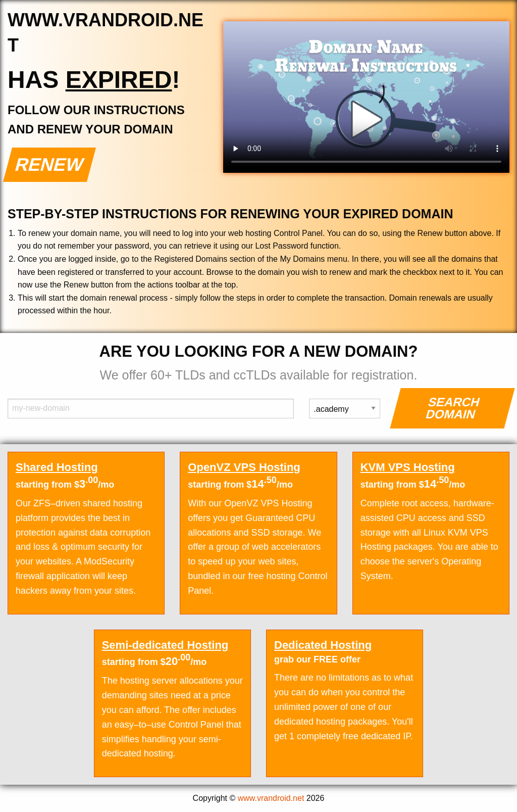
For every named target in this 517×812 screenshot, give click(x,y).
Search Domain (453, 408)
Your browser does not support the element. (366, 97)
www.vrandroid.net (271, 798)
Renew (50, 164)
